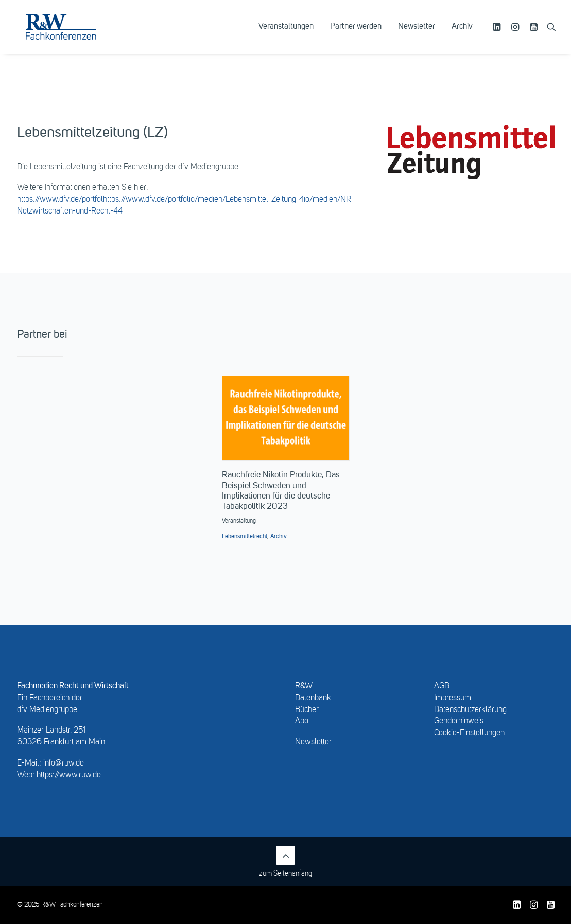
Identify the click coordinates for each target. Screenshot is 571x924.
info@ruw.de (64, 763)
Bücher (307, 710)
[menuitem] (286, 34)
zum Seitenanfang (285, 861)
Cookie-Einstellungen (469, 733)
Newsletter (417, 34)
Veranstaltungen (286, 34)
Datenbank (313, 698)
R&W (304, 686)
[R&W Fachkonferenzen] (74, 34)
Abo (302, 721)
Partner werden (356, 34)
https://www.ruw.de (69, 775)
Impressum (453, 698)
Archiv (462, 34)
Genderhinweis (459, 721)
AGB (442, 686)
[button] (498, 34)
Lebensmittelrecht (245, 537)
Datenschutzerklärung (470, 710)
